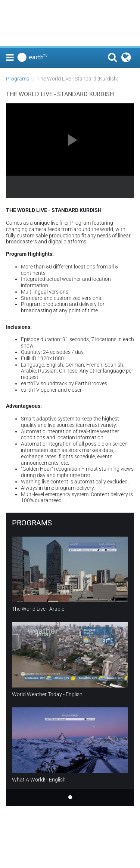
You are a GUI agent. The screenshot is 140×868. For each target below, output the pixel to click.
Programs (18, 79)
